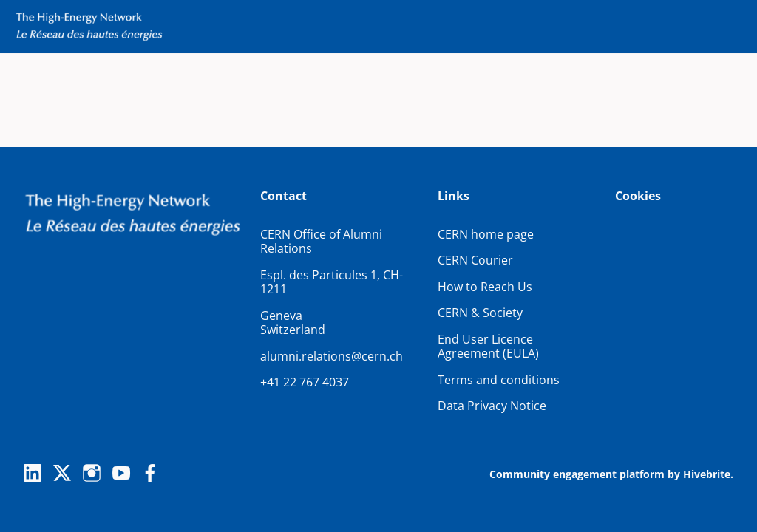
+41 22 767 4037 (305, 382)
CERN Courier (475, 260)
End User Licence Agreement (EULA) (488, 347)
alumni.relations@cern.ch (332, 356)
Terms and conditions (499, 380)
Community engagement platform (577, 474)
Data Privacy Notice (492, 406)
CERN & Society (480, 313)
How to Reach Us (485, 287)
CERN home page (486, 234)
